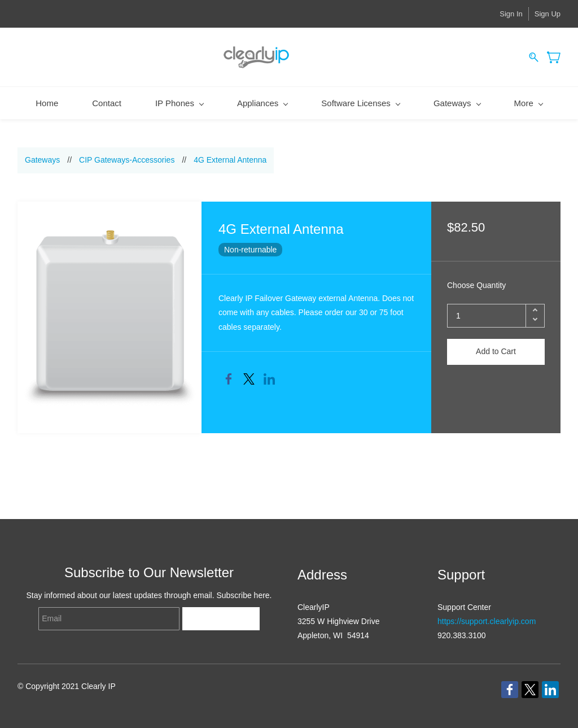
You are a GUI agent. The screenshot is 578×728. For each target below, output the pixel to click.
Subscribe (221, 619)
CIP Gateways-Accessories (127, 160)
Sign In (511, 14)
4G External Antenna (230, 160)
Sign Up (548, 14)
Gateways (42, 160)
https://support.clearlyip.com (487, 621)
